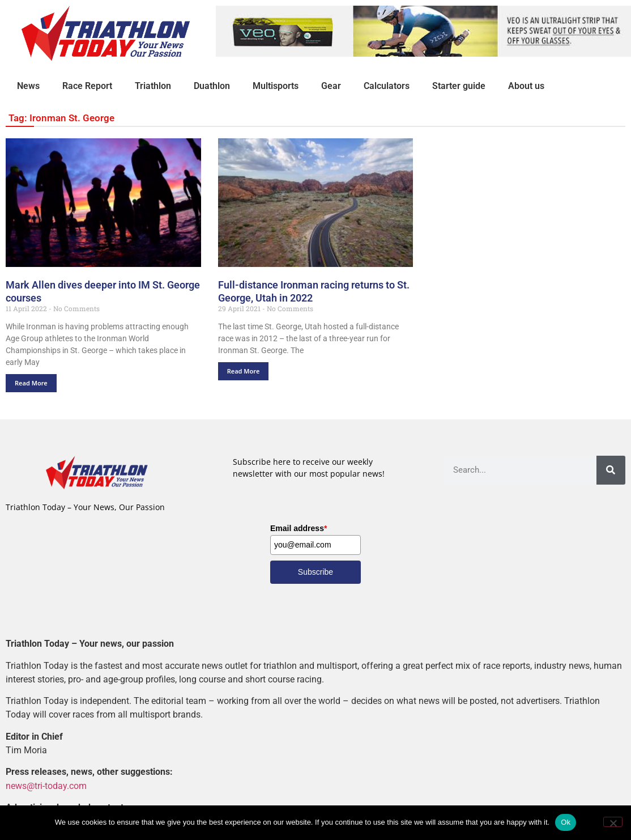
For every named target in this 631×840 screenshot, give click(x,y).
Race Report (87, 86)
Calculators (387, 86)
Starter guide (459, 86)
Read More (31, 383)
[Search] (611, 470)
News (28, 86)
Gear (331, 86)
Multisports (276, 86)
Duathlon (212, 86)
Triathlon (153, 86)
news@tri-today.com (46, 786)
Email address (299, 528)
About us (526, 86)
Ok (566, 822)
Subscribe (315, 572)
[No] (613, 822)
